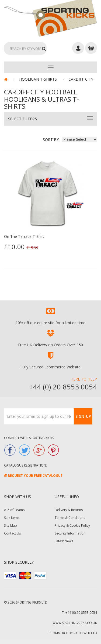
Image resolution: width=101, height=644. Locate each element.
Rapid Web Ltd (85, 633)
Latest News (64, 541)
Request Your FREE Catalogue (33, 476)
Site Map (11, 525)
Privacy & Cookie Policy (72, 525)
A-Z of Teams (14, 510)
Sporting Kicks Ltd (32, 602)
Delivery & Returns (69, 510)
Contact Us (12, 533)
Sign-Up (83, 416)
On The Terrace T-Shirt (24, 236)
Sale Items (12, 518)
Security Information (70, 533)
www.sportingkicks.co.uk (75, 623)
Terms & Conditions (70, 518)
